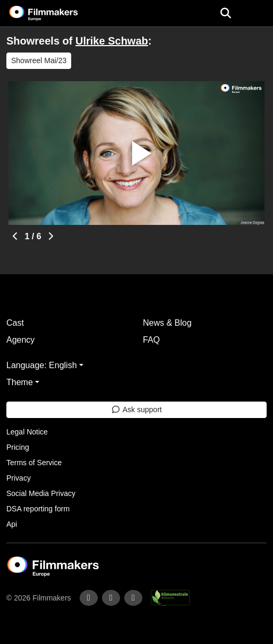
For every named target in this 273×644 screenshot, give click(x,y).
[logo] (56, 13)
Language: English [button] (42, 365)
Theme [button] (20, 382)
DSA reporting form (38, 509)
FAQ (151, 340)
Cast (15, 323)
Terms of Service (34, 463)
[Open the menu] (225, 13)
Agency (20, 340)
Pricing (18, 447)
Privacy (19, 478)
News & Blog (167, 323)
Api (12, 524)
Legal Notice (27, 432)
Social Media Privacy (41, 493)
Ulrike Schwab (112, 41)
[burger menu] (257, 14)
